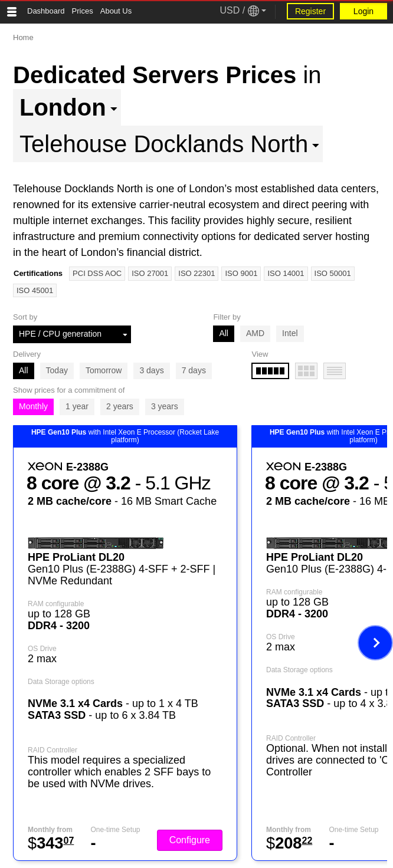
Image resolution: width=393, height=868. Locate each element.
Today (57, 370)
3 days (151, 370)
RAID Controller (53, 750)
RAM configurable (56, 604)
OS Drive (42, 649)
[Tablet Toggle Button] (12, 12)
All (224, 333)
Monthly (33, 406)
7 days (194, 370)
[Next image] (375, 643)
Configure (190, 840)
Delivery (27, 354)
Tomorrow (104, 370)
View (260, 354)
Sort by (25, 317)
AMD (255, 333)
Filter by (227, 317)
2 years (120, 406)
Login (363, 11)
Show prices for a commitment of (69, 390)
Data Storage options (61, 682)
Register (310, 11)
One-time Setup (115, 830)
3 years (165, 406)
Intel (290, 333)
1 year (77, 406)
